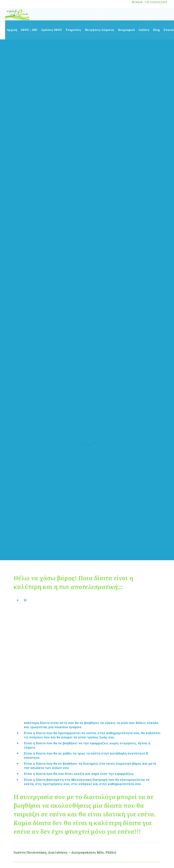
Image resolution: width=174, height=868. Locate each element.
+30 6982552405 (156, 2)
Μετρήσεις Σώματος (100, 30)
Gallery (144, 30)
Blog (156, 30)
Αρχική (12, 30)
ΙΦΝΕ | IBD (29, 30)
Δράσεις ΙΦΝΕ (51, 30)
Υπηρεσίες (73, 30)
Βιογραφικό (127, 30)
